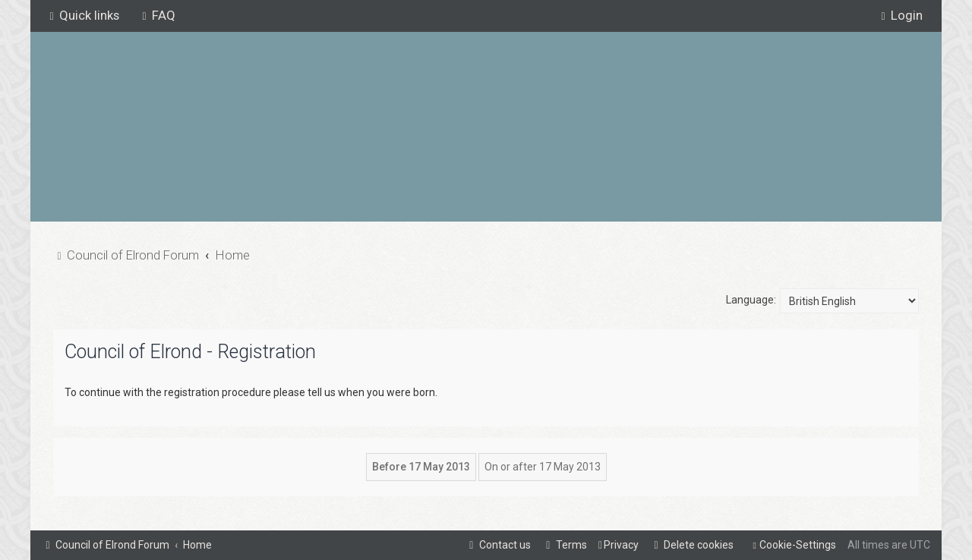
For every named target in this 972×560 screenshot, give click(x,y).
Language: (751, 300)
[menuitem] (157, 15)
